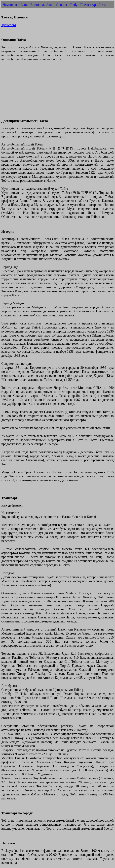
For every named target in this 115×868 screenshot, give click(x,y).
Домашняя (10, 5)
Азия (24, 5)
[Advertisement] (58, 92)
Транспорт (9, 25)
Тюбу (74, 5)
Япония (62, 5)
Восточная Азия (42, 5)
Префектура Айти (93, 5)
